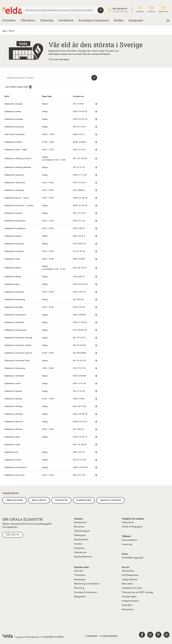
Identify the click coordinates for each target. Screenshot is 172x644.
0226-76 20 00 (80, 111)
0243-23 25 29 (80, 119)
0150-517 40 (79, 221)
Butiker (119, 20)
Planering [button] (47, 20)
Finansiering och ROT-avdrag (137, 592)
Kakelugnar (80, 535)
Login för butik (108, 636)
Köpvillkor (127, 605)
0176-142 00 (79, 307)
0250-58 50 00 (80, 284)
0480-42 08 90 (80, 198)
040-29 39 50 (80, 268)
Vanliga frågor (111, 500)
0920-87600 (79, 259)
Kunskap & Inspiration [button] (94, 20)
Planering (79, 588)
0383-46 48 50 (80, 414)
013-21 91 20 (79, 251)
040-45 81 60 (79, 406)
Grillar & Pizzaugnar (132, 527)
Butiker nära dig (19, 87)
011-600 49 (78, 300)
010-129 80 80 (80, 330)
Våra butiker (15, 500)
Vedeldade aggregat (133, 558)
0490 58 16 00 (80, 422)
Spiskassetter (81, 540)
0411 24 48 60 (80, 445)
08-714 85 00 (79, 345)
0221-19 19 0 (79, 236)
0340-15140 (79, 399)
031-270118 (78, 104)
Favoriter (61, 500)
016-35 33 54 (79, 127)
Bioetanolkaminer (83, 557)
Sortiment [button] (9, 20)
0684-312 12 (79, 134)
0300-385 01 (79, 228)
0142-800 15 (79, 277)
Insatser (78, 544)
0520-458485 (80, 376)
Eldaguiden (80, 597)
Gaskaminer (80, 553)
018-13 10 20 (79, 391)
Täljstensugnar (82, 531)
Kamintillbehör (130, 540)
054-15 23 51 (79, 213)
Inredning (127, 544)
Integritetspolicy (131, 601)
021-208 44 (78, 429)
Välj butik (13, 535)
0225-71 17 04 (80, 175)
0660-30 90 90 (80, 467)
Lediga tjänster (130, 579)
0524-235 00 (79, 292)
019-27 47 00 (79, 460)
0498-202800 (80, 142)
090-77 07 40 (80, 383)
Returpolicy (128, 609)
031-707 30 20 (80, 158)
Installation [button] (66, 20)
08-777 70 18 (79, 338)
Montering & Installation (87, 584)
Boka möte (39, 500)
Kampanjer (136, 20)
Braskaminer (81, 523)
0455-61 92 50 (80, 205)
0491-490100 (79, 315)
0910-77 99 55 (80, 322)
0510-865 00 (79, 244)
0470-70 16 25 (80, 437)
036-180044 (79, 190)
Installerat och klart (132, 588)
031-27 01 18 (79, 167)
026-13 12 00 (79, 150)
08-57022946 (80, 353)
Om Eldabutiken (130, 575)
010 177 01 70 (79, 183)
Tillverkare (28, 20)
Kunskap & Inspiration (86, 592)
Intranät (92, 636)
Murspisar (79, 527)
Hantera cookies (52, 637)
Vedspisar (79, 548)
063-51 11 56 (79, 475)
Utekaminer (128, 523)
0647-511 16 (79, 452)
